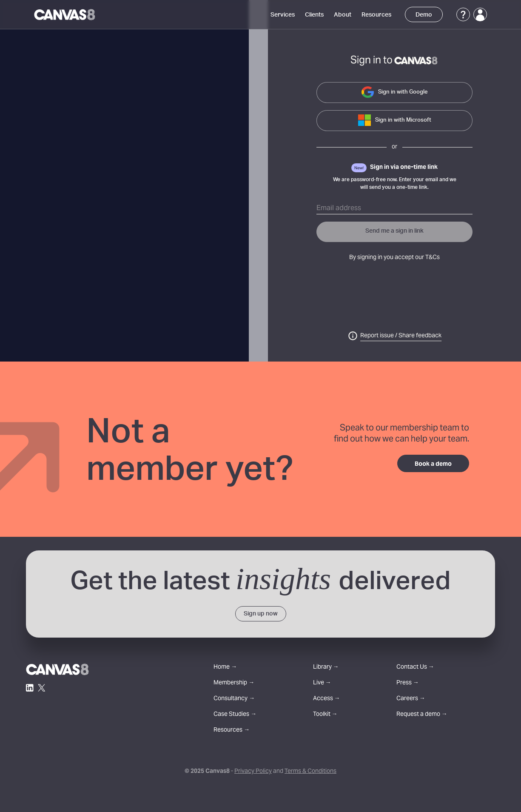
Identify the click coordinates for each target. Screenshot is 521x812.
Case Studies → (235, 715)
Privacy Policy (253, 772)
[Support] (463, 14)
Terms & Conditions (310, 772)
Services (283, 15)
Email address (339, 208)
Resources (376, 15)
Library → (326, 668)
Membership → (234, 683)
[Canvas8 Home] (65, 14)
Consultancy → (234, 699)
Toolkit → (325, 715)
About (343, 15)
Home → (225, 668)
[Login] (480, 14)
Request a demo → (422, 715)
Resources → (232, 731)
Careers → (411, 699)
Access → (327, 699)
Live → (322, 683)
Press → (408, 683)
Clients (314, 15)
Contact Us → (415, 668)
